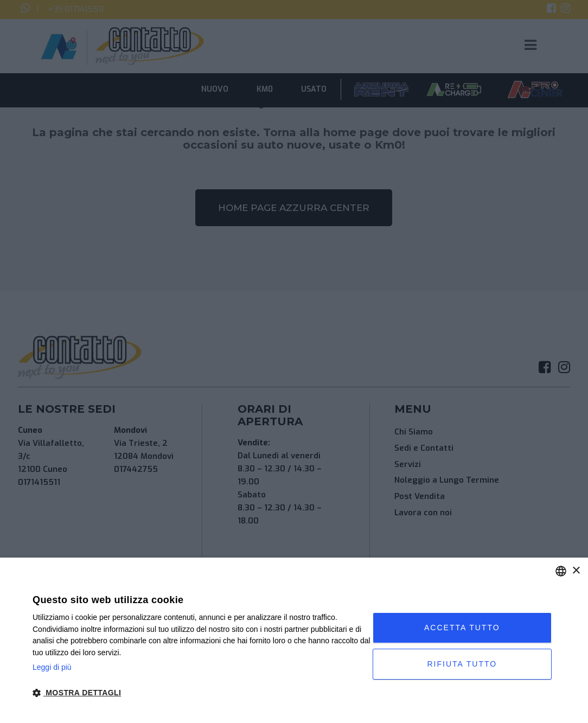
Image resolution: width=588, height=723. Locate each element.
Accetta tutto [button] (462, 628)
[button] (203, 693)
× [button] (576, 571)
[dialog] (294, 640)
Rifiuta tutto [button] (462, 664)
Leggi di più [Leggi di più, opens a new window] (52, 667)
